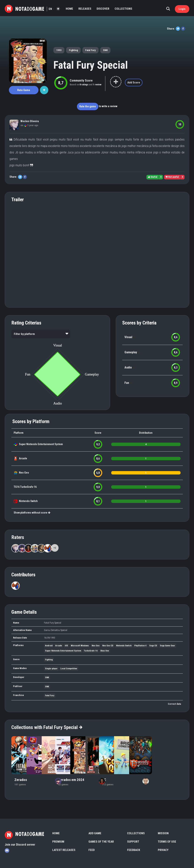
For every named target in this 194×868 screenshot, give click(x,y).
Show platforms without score (32, 513)
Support (133, 842)
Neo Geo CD (108, 646)
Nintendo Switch (28, 501)
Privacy (163, 850)
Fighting (73, 50)
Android (49, 646)
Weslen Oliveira (30, 121)
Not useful (172, 177)
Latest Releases (64, 850)
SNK (105, 50)
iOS (66, 646)
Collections (123, 9)
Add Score (134, 82)
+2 (55, 548)
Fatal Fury (90, 50)
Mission (163, 833)
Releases (85, 9)
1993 (59, 50)
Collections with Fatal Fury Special (47, 727)
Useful (153, 177)
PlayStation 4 (140, 646)
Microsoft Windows (80, 646)
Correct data (174, 704)
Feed (92, 850)
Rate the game (88, 106)
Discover (103, 9)
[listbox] (41, 334)
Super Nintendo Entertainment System (41, 444)
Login (182, 9)
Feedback (134, 850)
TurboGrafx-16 (28, 487)
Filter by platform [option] (24, 334)
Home (69, 9)
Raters (18, 537)
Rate (24, 90)
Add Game (95, 833)
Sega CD (153, 646)
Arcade (23, 458)
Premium (58, 842)
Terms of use (167, 842)
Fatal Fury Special (91, 65)
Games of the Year (101, 842)
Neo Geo (24, 473)
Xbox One (105, 651)
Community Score (81, 81)
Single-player (51, 669)
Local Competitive (69, 669)
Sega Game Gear (167, 646)
